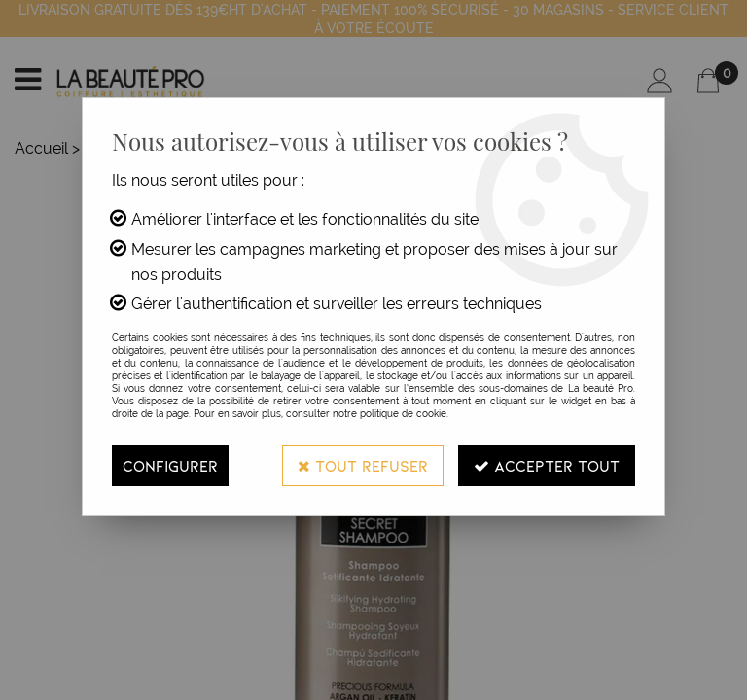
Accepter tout (547, 465)
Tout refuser (363, 465)
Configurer (170, 465)
